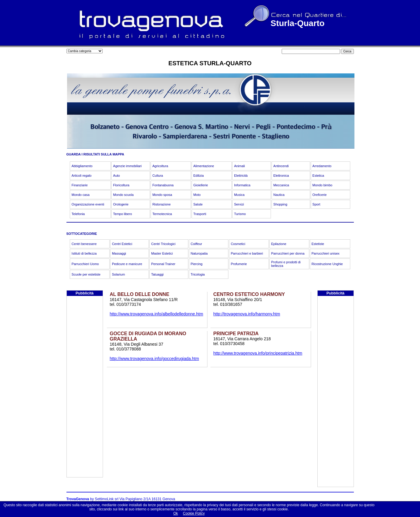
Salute (198, 204)
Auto (117, 176)
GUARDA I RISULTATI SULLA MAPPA (95, 154)
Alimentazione (204, 166)
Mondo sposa (162, 195)
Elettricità (241, 176)
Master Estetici (162, 253)
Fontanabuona (163, 185)
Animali (239, 166)
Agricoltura (160, 166)
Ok (176, 513)
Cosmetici (238, 244)
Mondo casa (81, 195)
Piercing (197, 264)
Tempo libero (123, 214)
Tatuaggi (157, 274)
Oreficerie (320, 195)
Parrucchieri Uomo (85, 264)
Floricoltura (121, 185)
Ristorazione (162, 204)
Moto (197, 195)
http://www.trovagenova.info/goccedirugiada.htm (154, 359)
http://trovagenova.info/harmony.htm (247, 314)
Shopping (280, 204)
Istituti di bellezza (84, 253)
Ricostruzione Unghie (327, 264)
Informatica (242, 185)
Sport (316, 204)
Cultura (158, 176)
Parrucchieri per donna (288, 253)
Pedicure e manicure (127, 264)
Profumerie (239, 264)
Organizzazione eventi (88, 204)
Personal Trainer (163, 264)
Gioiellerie (201, 185)
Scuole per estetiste (86, 274)
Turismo (240, 214)
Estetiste (318, 244)
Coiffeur (196, 244)
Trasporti (200, 214)
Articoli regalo (82, 176)
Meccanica (281, 185)
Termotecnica (162, 214)
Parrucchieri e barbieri (247, 253)
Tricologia (198, 274)
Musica (239, 195)
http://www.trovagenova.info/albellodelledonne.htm (157, 314)
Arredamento (322, 166)
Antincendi (281, 166)
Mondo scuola (123, 195)
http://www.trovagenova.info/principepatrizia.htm (258, 353)
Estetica (318, 176)
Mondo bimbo (323, 185)
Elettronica (281, 176)
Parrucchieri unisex (326, 253)
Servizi (239, 204)
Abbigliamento (82, 166)
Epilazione (279, 244)
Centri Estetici (122, 244)
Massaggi (119, 253)
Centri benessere (84, 244)
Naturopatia (199, 253)
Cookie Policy (194, 513)
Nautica (279, 195)
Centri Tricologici (163, 244)
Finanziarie (80, 185)
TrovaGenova (78, 499)
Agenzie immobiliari (127, 166)
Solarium (118, 274)
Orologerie (121, 204)
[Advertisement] (85, 387)
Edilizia (199, 176)
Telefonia (78, 214)
